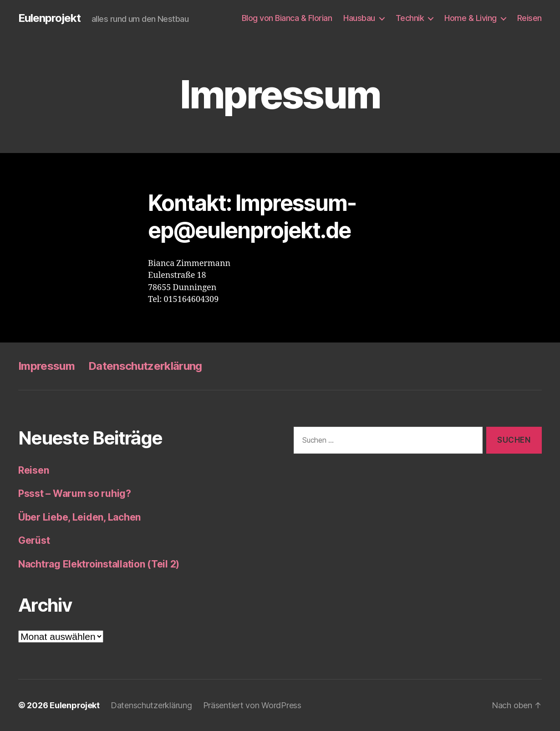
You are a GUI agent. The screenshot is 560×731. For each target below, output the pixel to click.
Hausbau (359, 18)
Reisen (529, 18)
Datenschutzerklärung (145, 366)
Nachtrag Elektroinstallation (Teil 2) (99, 564)
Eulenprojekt (49, 18)
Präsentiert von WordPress (252, 705)
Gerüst (34, 540)
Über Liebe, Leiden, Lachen (79, 517)
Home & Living (471, 18)
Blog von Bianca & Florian (287, 18)
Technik (410, 18)
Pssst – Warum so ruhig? (75, 493)
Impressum (46, 366)
